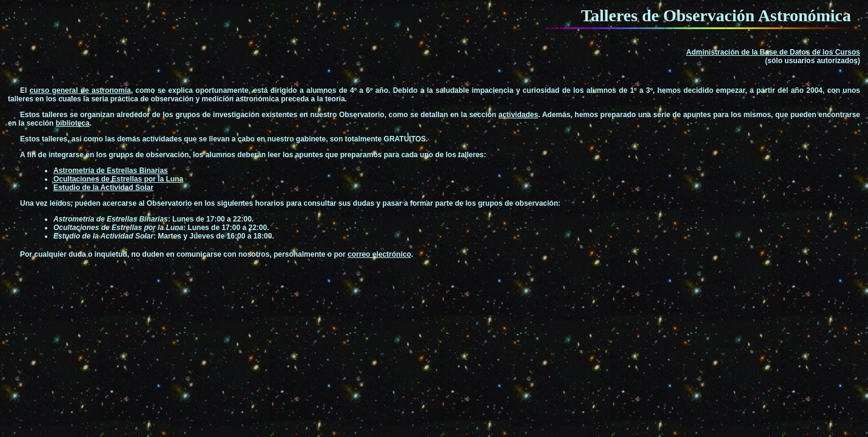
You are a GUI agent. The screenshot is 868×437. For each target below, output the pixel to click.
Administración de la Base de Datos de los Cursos (773, 52)
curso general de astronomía (80, 90)
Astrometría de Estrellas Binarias (111, 171)
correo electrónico (379, 254)
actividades (518, 115)
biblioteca (73, 123)
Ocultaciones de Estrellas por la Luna (118, 179)
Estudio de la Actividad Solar (103, 188)
